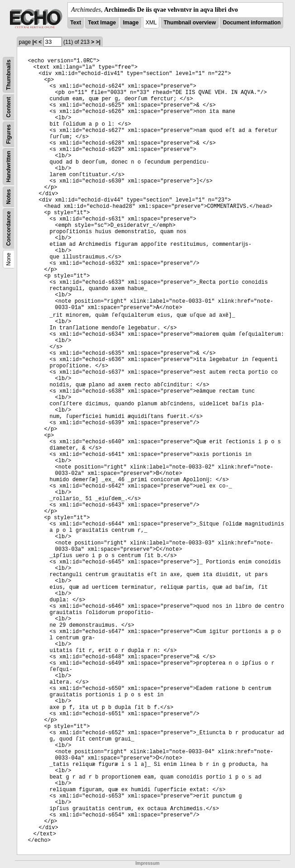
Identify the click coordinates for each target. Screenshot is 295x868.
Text (76, 23)
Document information (252, 23)
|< (35, 42)
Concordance (9, 228)
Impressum (147, 863)
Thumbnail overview (190, 23)
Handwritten (9, 167)
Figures (9, 134)
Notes (9, 197)
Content (9, 107)
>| (98, 42)
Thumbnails (9, 75)
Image (131, 23)
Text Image (102, 23)
